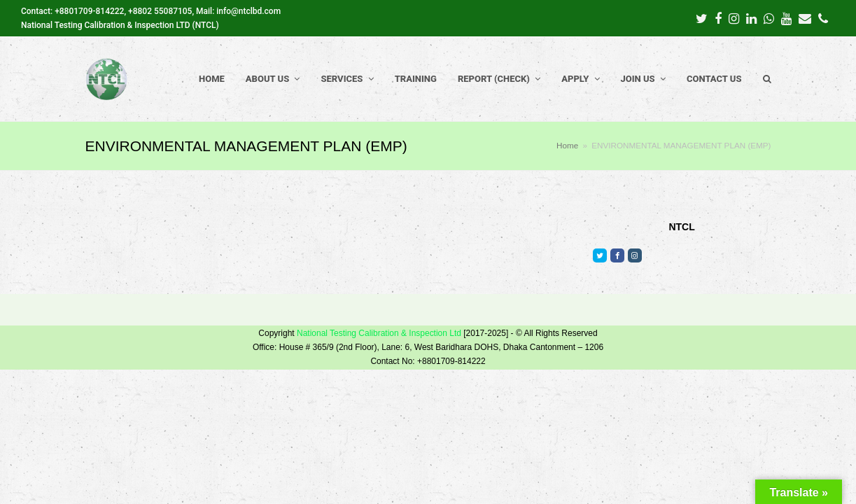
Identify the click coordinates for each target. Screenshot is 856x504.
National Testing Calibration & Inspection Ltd (379, 333)
